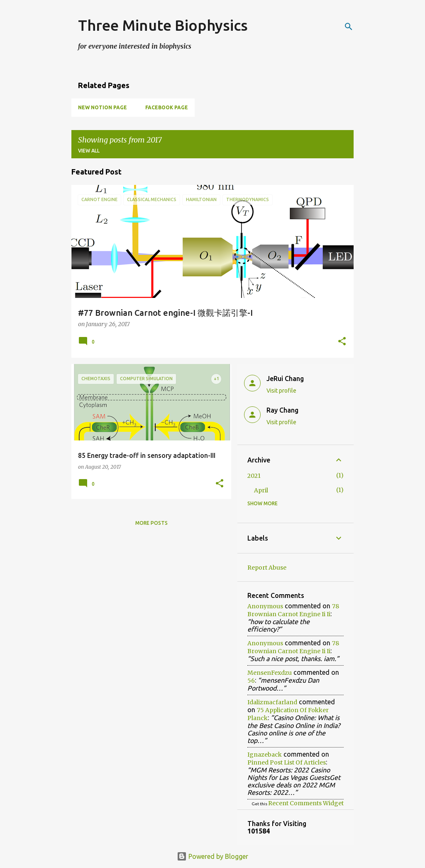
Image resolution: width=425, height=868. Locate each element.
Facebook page (167, 107)
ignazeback (265, 755)
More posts (151, 523)
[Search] (349, 27)
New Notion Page (103, 107)
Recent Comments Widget (306, 803)
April (261, 490)
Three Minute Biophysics (163, 25)
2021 (254, 476)
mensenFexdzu (270, 673)
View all (89, 151)
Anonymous (265, 606)
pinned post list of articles (287, 762)
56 (251, 681)
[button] (342, 342)
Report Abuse (267, 568)
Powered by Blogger (212, 856)
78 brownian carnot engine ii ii (293, 610)
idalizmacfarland (272, 702)
